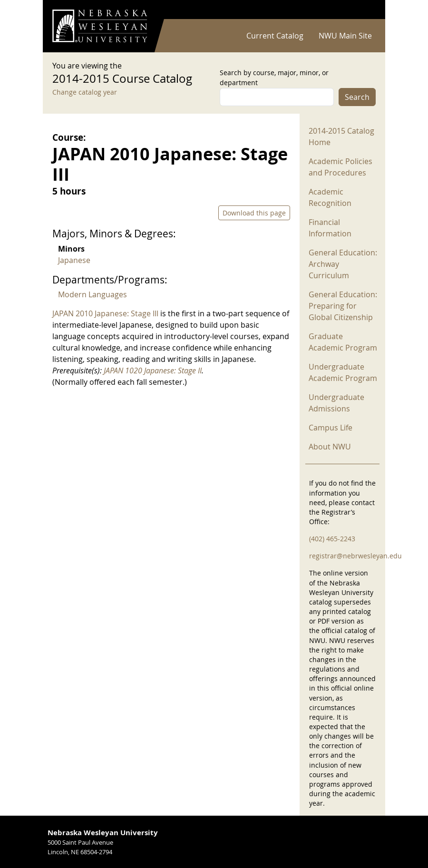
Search (357, 97)
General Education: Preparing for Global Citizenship (343, 306)
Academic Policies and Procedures (340, 167)
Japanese (74, 260)
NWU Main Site (345, 36)
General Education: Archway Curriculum (343, 264)
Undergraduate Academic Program (343, 372)
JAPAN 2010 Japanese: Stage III (105, 313)
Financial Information (330, 228)
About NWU (330, 447)
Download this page (254, 213)
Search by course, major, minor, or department (274, 78)
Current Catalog (275, 36)
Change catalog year (85, 92)
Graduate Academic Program (343, 342)
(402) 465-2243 (332, 539)
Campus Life (331, 428)
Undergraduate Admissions (336, 403)
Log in (363, 10)
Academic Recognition (330, 197)
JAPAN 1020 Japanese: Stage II (153, 371)
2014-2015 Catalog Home (341, 137)
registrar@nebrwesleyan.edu (355, 556)
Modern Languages (92, 294)
